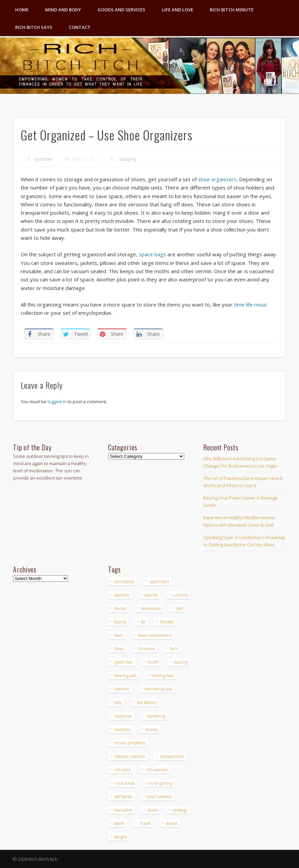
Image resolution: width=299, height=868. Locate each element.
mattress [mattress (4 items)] (122, 730)
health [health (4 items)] (153, 662)
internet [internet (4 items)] (122, 689)
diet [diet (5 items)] (180, 608)
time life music (251, 304)
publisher (44, 159)
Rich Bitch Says (34, 27)
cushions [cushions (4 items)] (180, 595)
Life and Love (178, 10)
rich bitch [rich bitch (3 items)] (123, 770)
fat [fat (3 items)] (143, 622)
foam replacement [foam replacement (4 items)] (155, 635)
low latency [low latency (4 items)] (147, 702)
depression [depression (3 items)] (151, 608)
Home (22, 10)
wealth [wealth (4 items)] (172, 823)
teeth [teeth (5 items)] (119, 823)
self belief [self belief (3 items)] (123, 797)
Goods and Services (121, 10)
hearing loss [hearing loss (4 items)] (162, 676)
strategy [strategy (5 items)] (180, 810)
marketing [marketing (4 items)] (156, 716)
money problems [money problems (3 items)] (130, 743)
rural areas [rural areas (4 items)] (124, 783)
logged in (57, 401)
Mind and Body (63, 10)
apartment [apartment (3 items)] (159, 582)
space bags (152, 254)
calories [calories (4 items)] (151, 595)
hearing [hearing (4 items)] (181, 662)
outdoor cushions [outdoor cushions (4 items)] (130, 756)
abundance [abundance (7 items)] (125, 582)
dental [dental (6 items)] (120, 608)
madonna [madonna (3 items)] (123, 716)
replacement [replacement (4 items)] (172, 756)
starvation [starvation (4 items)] (123, 810)
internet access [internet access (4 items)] (158, 689)
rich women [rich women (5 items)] (157, 770)
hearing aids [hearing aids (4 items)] (126, 676)
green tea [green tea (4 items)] (123, 662)
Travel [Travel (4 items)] (145, 823)
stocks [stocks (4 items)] (152, 810)
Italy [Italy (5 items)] (118, 702)
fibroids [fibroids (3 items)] (167, 622)
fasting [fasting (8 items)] (120, 622)
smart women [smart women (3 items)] (159, 797)
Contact (80, 27)
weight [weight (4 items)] (121, 837)
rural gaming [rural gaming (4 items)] (161, 783)
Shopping (127, 159)
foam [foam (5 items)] (119, 635)
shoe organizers (217, 179)
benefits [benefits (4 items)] (122, 595)
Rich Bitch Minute (232, 10)
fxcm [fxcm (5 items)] (174, 649)
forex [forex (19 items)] (119, 649)
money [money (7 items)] (152, 730)
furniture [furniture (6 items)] (147, 649)
